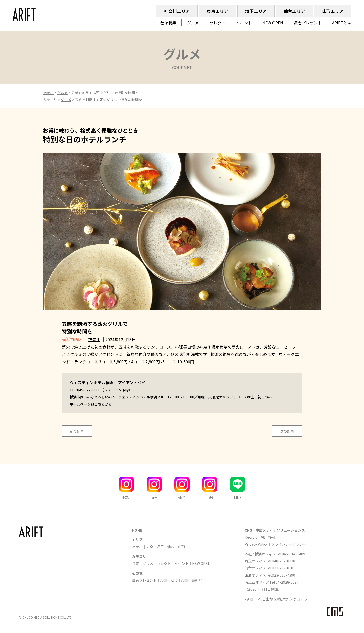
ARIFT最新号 (192, 580)
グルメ (193, 23)
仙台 (171, 547)
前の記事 (77, 431)
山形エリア (333, 11)
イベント (244, 23)
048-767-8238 (284, 561)
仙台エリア (294, 11)
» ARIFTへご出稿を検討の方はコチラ (276, 599)
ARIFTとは (342, 23)
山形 (181, 547)
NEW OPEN (273, 23)
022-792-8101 (284, 568)
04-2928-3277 (287, 582)
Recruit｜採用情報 (260, 537)
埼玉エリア (256, 11)
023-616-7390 (284, 575)
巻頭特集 (168, 23)
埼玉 (160, 547)
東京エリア (218, 11)
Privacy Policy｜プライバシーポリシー (276, 544)
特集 (135, 563)
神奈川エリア (177, 11)
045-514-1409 (293, 554)
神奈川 (48, 93)
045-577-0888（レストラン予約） (105, 390)
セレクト (217, 23)
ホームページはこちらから (91, 404)
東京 (150, 547)
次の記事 (287, 431)
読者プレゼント (308, 23)
